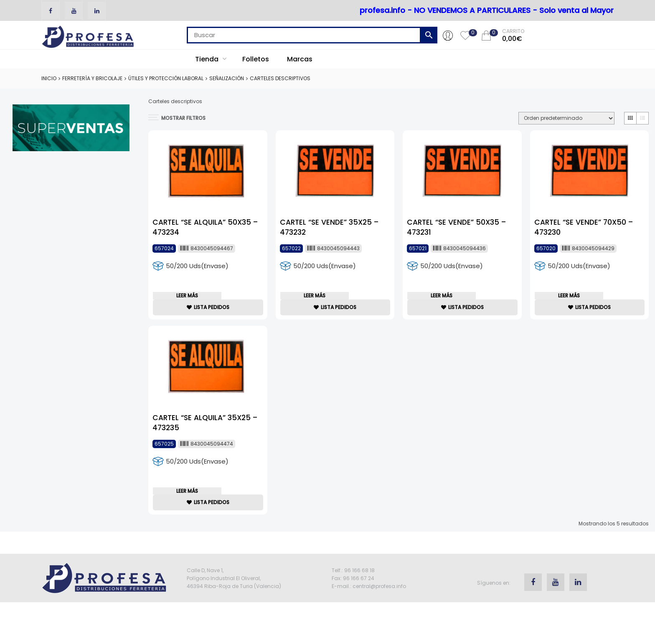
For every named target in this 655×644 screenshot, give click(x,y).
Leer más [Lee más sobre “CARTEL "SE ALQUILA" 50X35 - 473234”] (190, 300)
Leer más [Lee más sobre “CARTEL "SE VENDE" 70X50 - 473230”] (571, 300)
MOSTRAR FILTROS (177, 118)
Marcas (300, 59)
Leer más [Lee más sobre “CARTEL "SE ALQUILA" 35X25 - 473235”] (190, 503)
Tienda (211, 59)
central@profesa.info (379, 603)
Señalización (227, 78)
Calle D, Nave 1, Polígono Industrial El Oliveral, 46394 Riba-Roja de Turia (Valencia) (234, 595)
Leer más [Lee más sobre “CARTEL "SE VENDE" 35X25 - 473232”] (317, 300)
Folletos (256, 59)
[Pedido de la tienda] (566, 118)
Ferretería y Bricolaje (92, 78)
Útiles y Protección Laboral (166, 78)
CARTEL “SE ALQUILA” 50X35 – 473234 (204, 221)
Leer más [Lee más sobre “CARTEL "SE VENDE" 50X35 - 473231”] (444, 300)
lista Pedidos (208, 316)
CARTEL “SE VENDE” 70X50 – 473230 (584, 221)
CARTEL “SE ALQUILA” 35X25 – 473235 (204, 425)
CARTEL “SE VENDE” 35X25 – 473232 (329, 221)
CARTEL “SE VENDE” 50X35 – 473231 (455, 221)
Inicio (49, 78)
